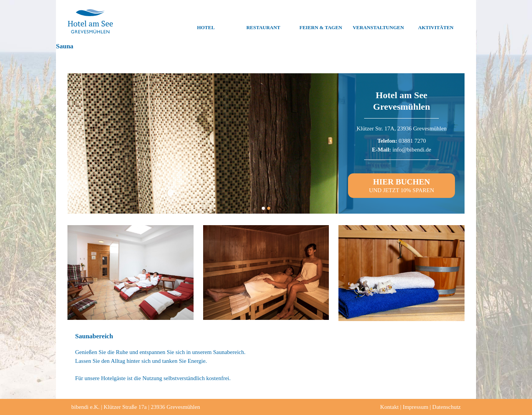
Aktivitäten (436, 21)
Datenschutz (447, 407)
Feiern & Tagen (321, 21)
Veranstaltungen (378, 21)
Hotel (206, 21)
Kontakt (389, 407)
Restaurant (264, 21)
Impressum (416, 407)
